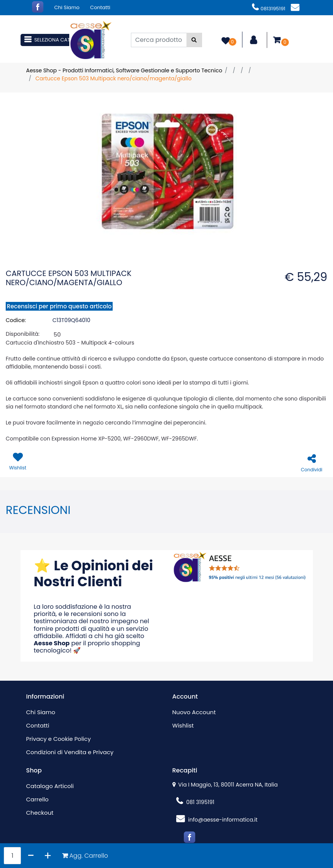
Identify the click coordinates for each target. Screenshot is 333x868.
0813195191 (269, 9)
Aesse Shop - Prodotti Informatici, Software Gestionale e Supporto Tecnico (124, 70)
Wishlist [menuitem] (183, 725)
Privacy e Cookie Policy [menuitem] (59, 739)
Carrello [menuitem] (37, 799)
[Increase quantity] (48, 856)
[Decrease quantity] (31, 856)
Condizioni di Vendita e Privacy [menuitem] (70, 752)
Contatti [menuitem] (100, 7)
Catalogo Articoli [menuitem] (50, 786)
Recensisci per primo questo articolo (59, 306)
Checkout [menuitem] (40, 813)
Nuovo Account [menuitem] (194, 712)
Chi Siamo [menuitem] (67, 7)
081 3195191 (195, 802)
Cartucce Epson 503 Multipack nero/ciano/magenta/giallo (113, 78)
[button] (194, 40)
